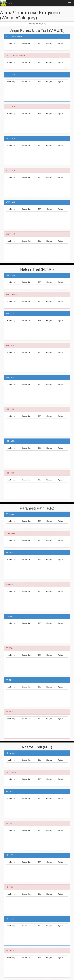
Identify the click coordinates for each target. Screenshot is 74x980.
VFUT (6, 3)
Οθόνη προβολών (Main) (37, 24)
